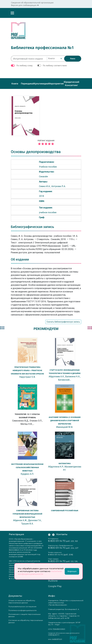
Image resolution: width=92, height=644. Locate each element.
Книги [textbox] (51, 58)
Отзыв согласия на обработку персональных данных (22, 601)
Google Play (55, 585)
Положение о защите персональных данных (24, 614)
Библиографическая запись (32, 226)
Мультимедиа (41, 83)
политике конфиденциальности (40, 573)
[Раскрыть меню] (12, 13)
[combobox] (55, 58)
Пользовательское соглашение (22, 606)
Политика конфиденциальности (22, 610)
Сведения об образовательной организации (32, 3)
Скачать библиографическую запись (63, 321)
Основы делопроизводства (36, 151)
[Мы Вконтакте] (49, 534)
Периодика (27, 83)
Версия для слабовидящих (25, 5)
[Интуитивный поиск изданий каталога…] (29, 58)
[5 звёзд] (46, 143)
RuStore (53, 580)
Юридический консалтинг (71, 83)
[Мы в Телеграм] (53, 534)
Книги (15, 83)
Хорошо (72, 571)
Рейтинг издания (46, 142)
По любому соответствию (55, 65)
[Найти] (73, 58)
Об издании (20, 259)
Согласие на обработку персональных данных (26, 621)
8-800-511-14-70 (57, 540)
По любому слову (24, 65)
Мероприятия (56, 83)
